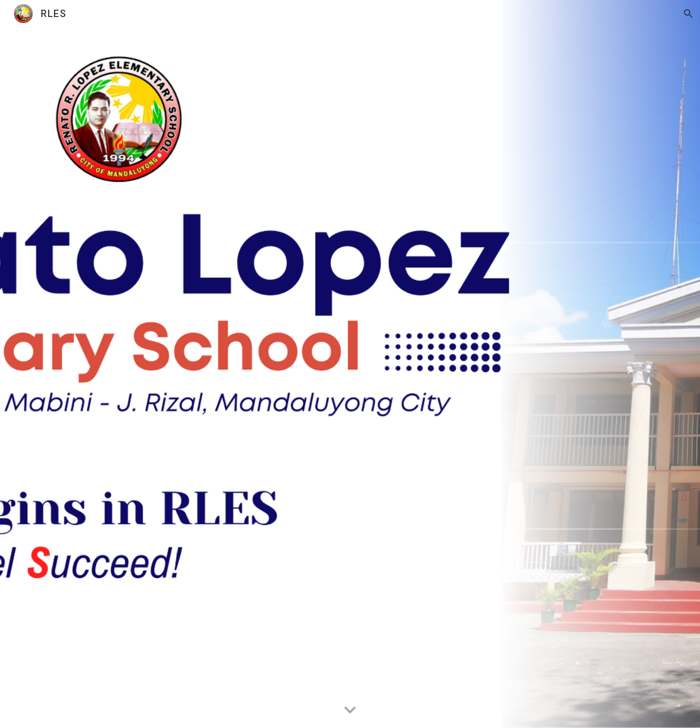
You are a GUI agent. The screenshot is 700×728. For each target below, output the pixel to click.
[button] (688, 14)
